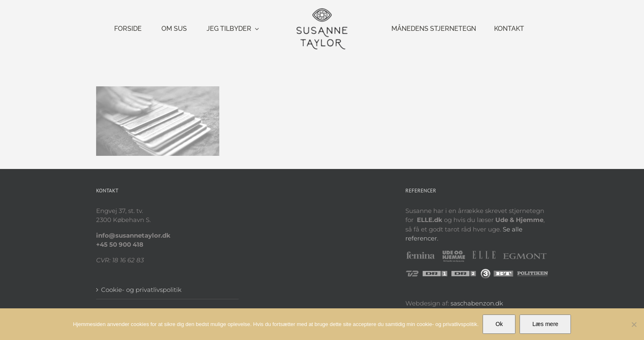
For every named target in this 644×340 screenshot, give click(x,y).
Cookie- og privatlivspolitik (141, 290)
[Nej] (634, 324)
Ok (499, 324)
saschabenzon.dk (477, 303)
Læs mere (545, 324)
